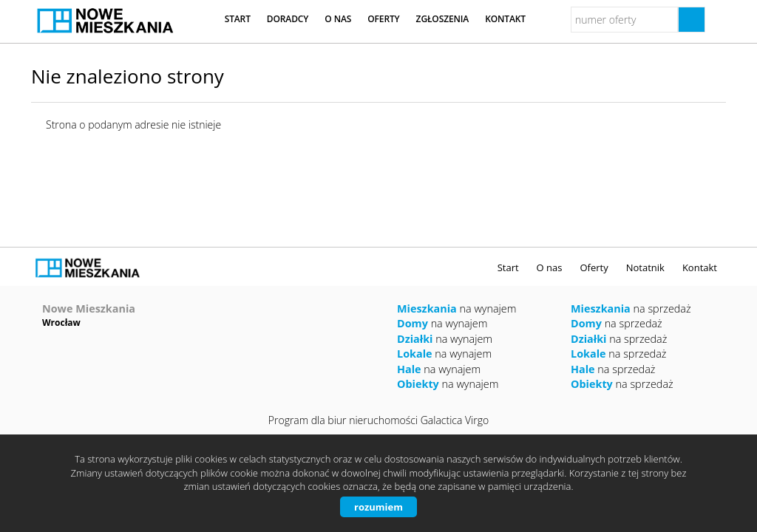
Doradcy (288, 19)
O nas (338, 19)
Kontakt (505, 19)
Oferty (383, 19)
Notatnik (645, 267)
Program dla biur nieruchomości (344, 420)
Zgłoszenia (443, 19)
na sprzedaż (631, 308)
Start (238, 19)
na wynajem (456, 308)
